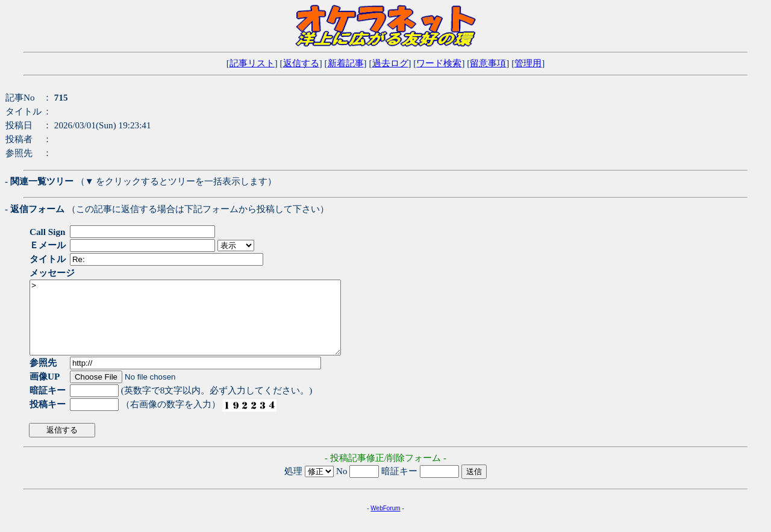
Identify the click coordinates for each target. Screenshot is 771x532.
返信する (301, 63)
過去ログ (390, 63)
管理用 (528, 63)
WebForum (385, 523)
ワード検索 (439, 63)
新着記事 (346, 63)
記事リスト (252, 63)
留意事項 (488, 63)
